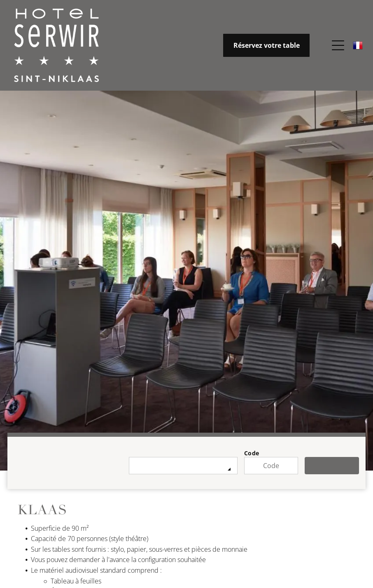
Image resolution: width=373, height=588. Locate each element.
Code (252, 453)
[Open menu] (338, 46)
